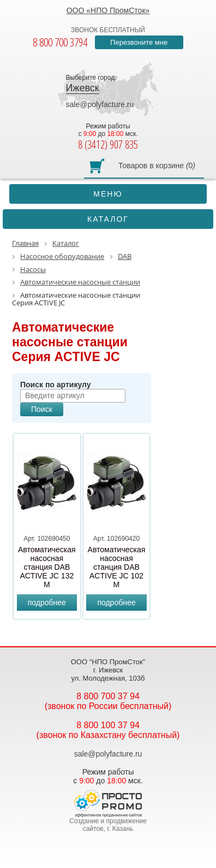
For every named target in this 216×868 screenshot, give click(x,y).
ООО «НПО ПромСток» (108, 10)
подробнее (47, 603)
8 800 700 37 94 (108, 696)
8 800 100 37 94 (108, 725)
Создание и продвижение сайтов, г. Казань (108, 825)
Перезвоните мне (139, 42)
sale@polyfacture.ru (100, 104)
